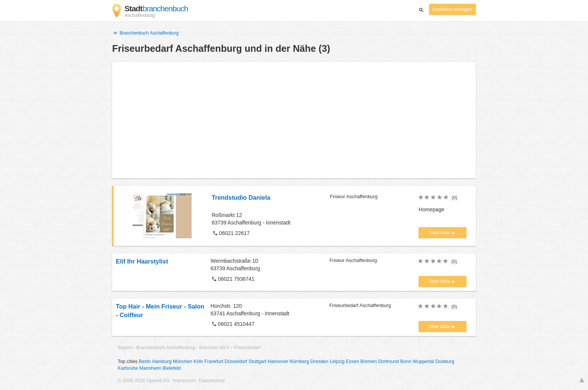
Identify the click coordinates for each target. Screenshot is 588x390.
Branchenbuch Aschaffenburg (145, 33)
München (183, 361)
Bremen (369, 361)
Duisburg (445, 361)
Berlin (145, 361)
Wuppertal (423, 361)
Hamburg (162, 361)
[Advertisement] (294, 120)
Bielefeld (172, 368)
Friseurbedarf (247, 348)
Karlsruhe (128, 368)
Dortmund (389, 361)
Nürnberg (299, 361)
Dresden (319, 361)
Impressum (184, 381)
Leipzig (337, 361)
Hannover (278, 361)
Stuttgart (258, 361)
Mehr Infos (440, 233)
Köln (198, 361)
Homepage (431, 209)
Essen (352, 361)
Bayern (125, 348)
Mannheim (150, 368)
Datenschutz (212, 381)
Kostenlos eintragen (452, 9)
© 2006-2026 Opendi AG (144, 381)
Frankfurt (214, 361)
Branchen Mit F (214, 348)
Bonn (406, 361)
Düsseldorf (236, 361)
